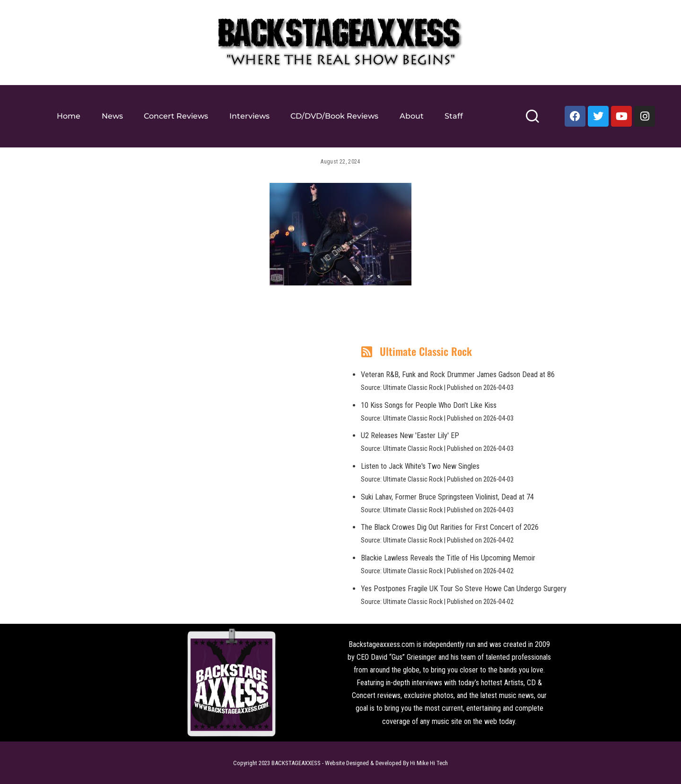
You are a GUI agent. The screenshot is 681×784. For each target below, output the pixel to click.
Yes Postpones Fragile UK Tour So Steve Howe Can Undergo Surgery (464, 589)
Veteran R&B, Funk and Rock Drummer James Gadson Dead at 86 (458, 375)
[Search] (532, 120)
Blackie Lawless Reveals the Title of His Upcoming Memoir (448, 558)
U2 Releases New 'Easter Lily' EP (410, 435)
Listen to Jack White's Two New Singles (420, 466)
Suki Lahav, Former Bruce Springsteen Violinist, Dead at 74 (447, 497)
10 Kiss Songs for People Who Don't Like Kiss (429, 405)
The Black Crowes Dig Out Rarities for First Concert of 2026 (450, 527)
